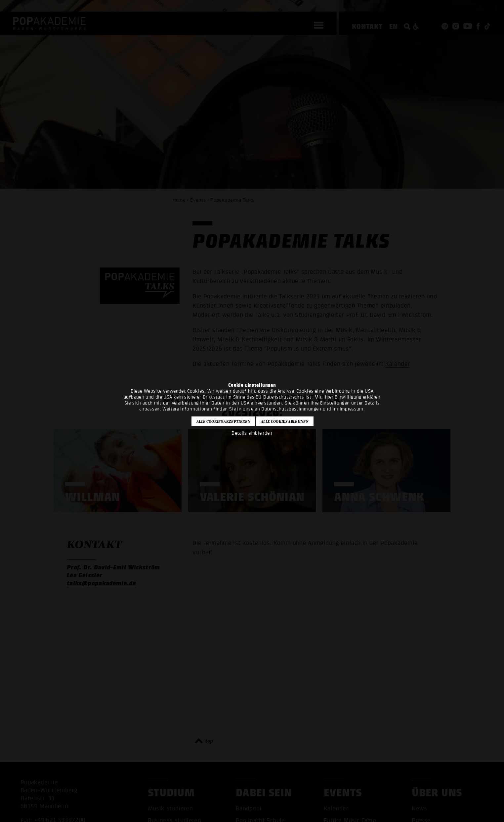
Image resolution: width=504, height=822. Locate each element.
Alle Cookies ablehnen (285, 421)
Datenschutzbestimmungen (291, 409)
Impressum (352, 409)
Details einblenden (252, 433)
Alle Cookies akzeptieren (223, 421)
